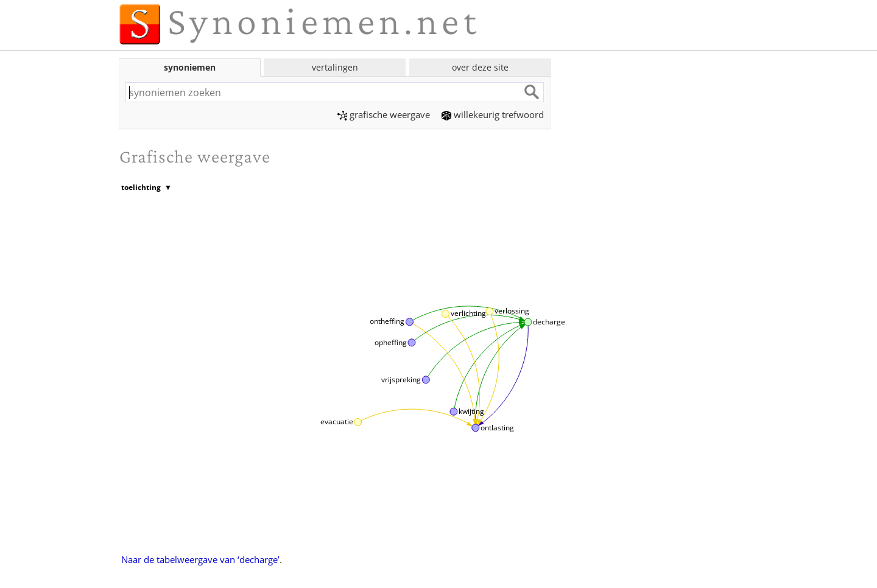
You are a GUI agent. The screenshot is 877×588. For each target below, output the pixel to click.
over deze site (480, 67)
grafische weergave (384, 114)
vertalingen (335, 67)
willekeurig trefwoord (493, 114)
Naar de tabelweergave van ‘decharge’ (200, 559)
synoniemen (190, 67)
